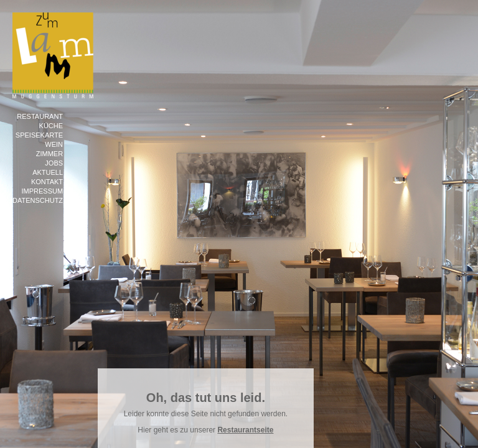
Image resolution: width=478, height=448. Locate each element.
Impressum (42, 191)
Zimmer (49, 154)
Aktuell (48, 172)
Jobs (54, 163)
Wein (54, 144)
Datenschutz (38, 200)
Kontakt (47, 182)
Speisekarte (39, 135)
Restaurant (40, 116)
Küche (51, 126)
